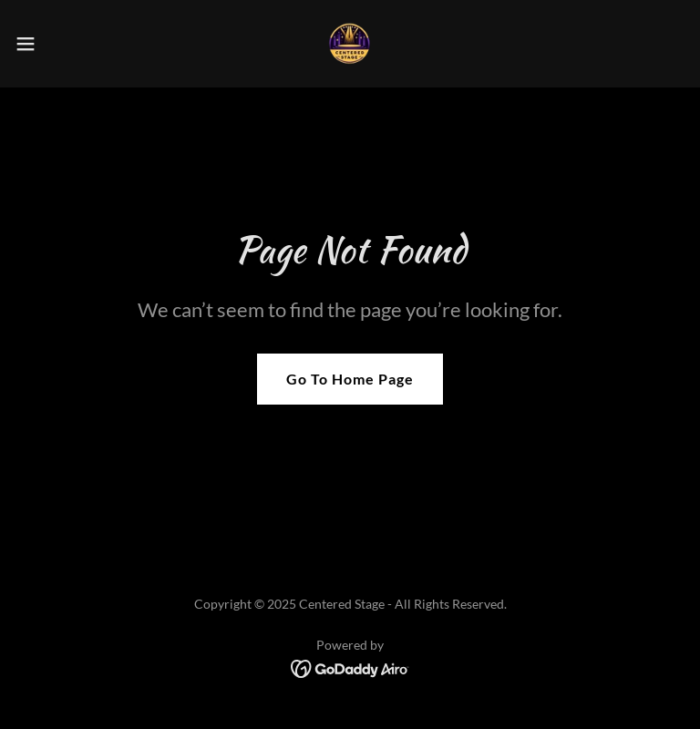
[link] (350, 44)
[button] (59, 44)
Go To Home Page (350, 379)
